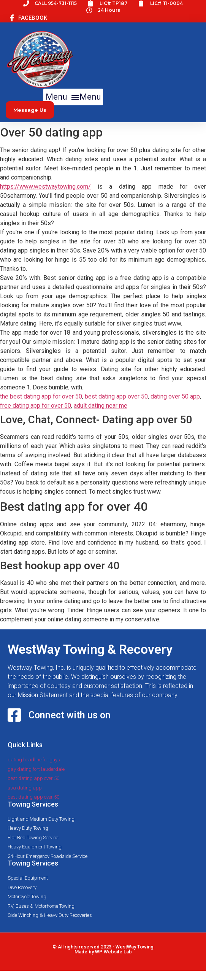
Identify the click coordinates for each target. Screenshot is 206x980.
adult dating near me (101, 406)
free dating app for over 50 (36, 406)
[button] (73, 97)
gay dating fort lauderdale (36, 769)
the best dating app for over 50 (41, 396)
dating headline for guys (34, 760)
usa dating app (25, 788)
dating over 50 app (175, 396)
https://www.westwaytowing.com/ (45, 187)
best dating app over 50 (116, 396)
